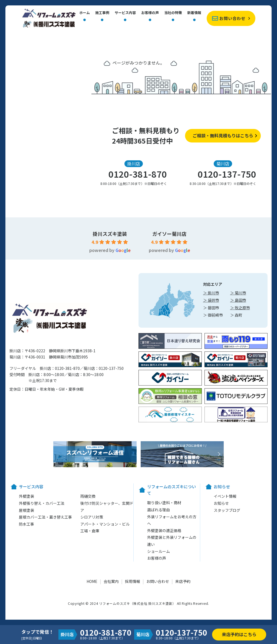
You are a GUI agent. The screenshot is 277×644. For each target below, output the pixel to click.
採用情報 (133, 581)
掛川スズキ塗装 (110, 234)
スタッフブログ (227, 510)
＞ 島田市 (238, 300)
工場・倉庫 (90, 531)
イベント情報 (225, 496)
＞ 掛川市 (211, 293)
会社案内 (111, 581)
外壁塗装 (27, 496)
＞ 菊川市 (238, 293)
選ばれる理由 (159, 510)
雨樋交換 (88, 496)
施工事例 (102, 13)
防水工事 (27, 524)
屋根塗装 (27, 510)
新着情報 (194, 13)
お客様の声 (150, 13)
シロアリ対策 (92, 517)
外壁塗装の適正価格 (164, 530)
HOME (92, 581)
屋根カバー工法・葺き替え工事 (45, 517)
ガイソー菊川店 (169, 234)
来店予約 (183, 581)
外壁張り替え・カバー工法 (42, 503)
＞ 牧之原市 (240, 308)
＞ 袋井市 (211, 300)
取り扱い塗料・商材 (164, 503)
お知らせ (221, 503)
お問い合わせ (232, 18)
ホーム (85, 13)
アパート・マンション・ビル (105, 524)
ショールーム (159, 551)
